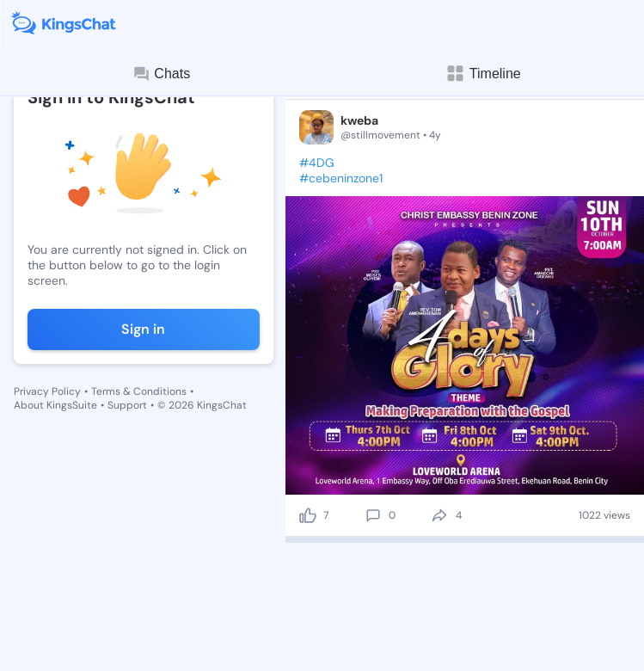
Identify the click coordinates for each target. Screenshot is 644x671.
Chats (161, 74)
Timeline (483, 74)
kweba (359, 120)
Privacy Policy (47, 391)
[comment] (373, 515)
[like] (308, 515)
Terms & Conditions (139, 391)
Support (127, 405)
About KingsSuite (55, 405)
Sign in (143, 329)
